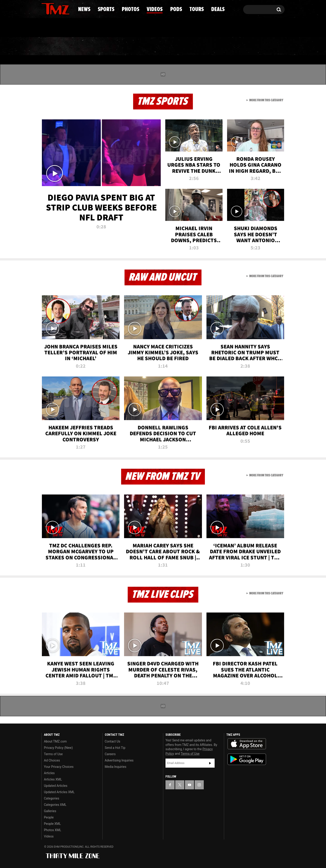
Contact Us (113, 741)
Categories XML (55, 805)
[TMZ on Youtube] (60, 8)
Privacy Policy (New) (58, 748)
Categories (52, 798)
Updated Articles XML (59, 792)
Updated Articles (56, 786)
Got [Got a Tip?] (56, 28)
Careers (110, 754)
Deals (265, 46)
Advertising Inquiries (119, 760)
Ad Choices (52, 760)
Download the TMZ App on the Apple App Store (247, 744)
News (52, 46)
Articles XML (53, 779)
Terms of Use (53, 754)
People (49, 817)
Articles (49, 773)
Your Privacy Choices (59, 767)
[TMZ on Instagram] (68, 8)
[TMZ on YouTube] (189, 785)
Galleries (50, 811)
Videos (164, 46)
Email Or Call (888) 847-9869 (93, 28)
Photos (126, 46)
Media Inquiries (116, 767)
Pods (198, 46)
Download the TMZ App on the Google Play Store (247, 759)
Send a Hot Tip (115, 748)
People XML (52, 824)
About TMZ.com (55, 741)
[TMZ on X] (52, 8)
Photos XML (53, 830)
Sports (87, 46)
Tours (231, 46)
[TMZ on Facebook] (45, 8)
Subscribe (210, 763)
